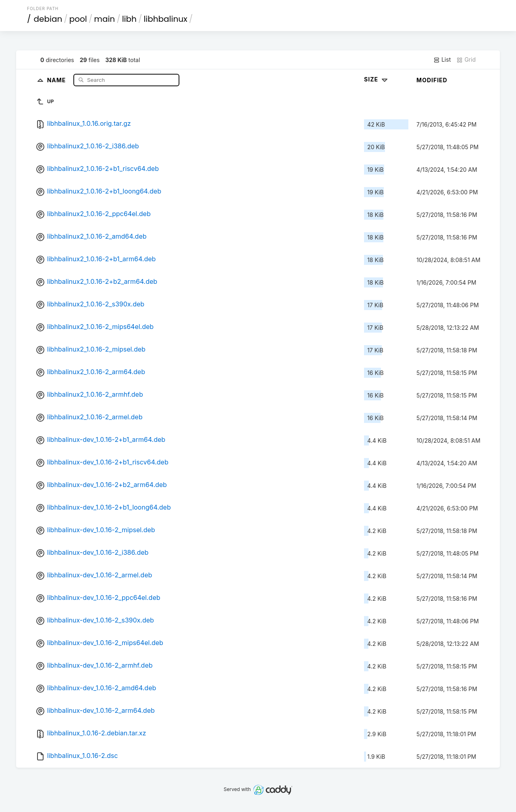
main (104, 19)
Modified (432, 80)
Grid (466, 60)
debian (48, 19)
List (442, 60)
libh (129, 19)
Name (57, 80)
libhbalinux (165, 19)
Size (377, 79)
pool (78, 19)
